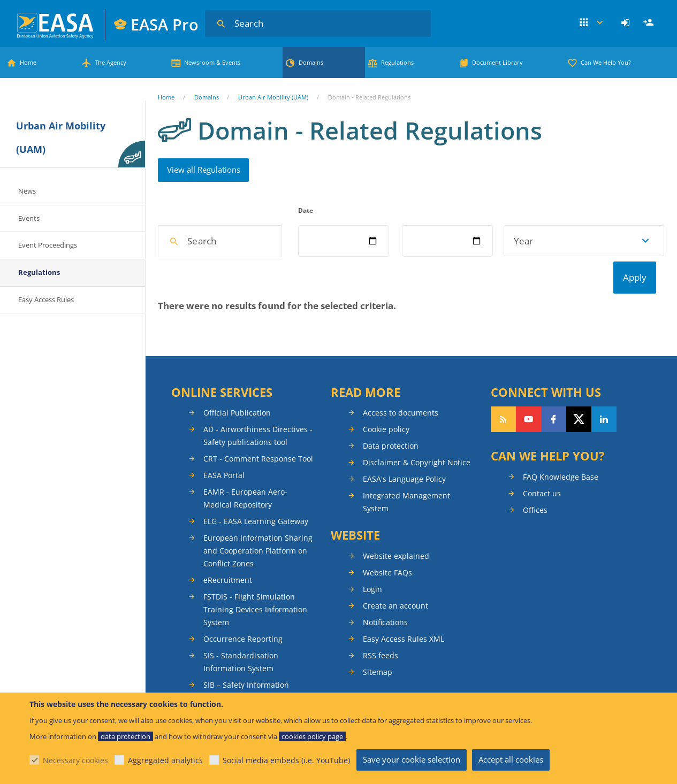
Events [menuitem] (29, 218)
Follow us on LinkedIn (604, 472)
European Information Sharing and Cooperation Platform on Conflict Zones (258, 603)
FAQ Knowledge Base (561, 529)
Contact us (542, 546)
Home (28, 62)
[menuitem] (627, 23)
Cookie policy (386, 482)
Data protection (391, 498)
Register (650, 23)
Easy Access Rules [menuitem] (46, 299)
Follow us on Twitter (579, 472)
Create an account (395, 658)
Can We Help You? (606, 62)
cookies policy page (312, 736)
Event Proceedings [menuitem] (48, 245)
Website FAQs (387, 625)
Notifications (385, 675)
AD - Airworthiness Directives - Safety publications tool (258, 488)
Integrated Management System (406, 554)
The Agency (111, 62)
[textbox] (235, 294)
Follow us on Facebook (554, 472)
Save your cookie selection (412, 759)
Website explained (396, 608)
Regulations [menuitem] (39, 272)
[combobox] (238, 294)
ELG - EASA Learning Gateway (256, 574)
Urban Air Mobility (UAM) (273, 97)
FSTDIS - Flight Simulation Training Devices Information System (255, 662)
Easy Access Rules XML (404, 691)
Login (627, 23)
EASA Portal (224, 528)
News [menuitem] (27, 191)
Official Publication (237, 465)
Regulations (397, 62)
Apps (591, 23)
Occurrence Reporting (243, 691)
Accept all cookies (511, 759)
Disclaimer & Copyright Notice (417, 515)
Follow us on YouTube (528, 472)
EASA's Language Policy (404, 531)
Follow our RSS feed (503, 472)
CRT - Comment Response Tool (258, 511)
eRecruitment (228, 632)
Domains (311, 62)
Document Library (497, 62)
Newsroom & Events (212, 62)
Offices (535, 562)
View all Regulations (204, 170)
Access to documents (401, 465)
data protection (125, 736)
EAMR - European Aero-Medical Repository (245, 551)
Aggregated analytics (165, 760)
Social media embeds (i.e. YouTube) (286, 760)
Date (393, 210)
